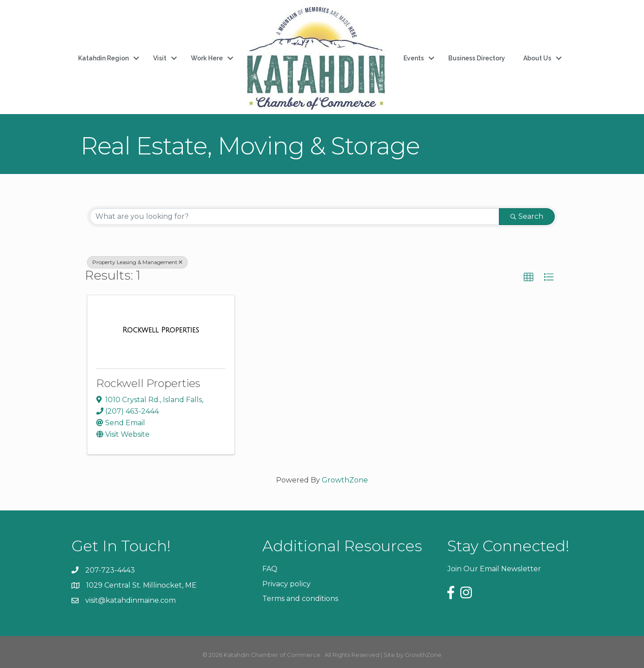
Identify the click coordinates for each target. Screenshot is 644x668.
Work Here (207, 58)
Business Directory (477, 58)
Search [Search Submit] (527, 216)
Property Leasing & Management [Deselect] (137, 262)
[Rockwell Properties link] (161, 330)
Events (414, 58)
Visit (160, 58)
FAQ (270, 569)
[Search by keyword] (294, 217)
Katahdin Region (103, 58)
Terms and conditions (300, 599)
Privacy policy (286, 584)
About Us (537, 58)
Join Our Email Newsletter (494, 569)
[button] (529, 277)
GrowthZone (345, 480)
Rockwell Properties (148, 383)
